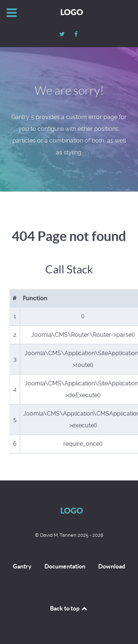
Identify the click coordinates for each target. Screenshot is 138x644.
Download (112, 566)
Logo (72, 12)
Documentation (65, 566)
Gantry (22, 566)
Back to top (69, 608)
